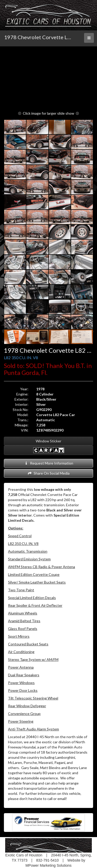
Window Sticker (48, 441)
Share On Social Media (48, 473)
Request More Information (48, 463)
